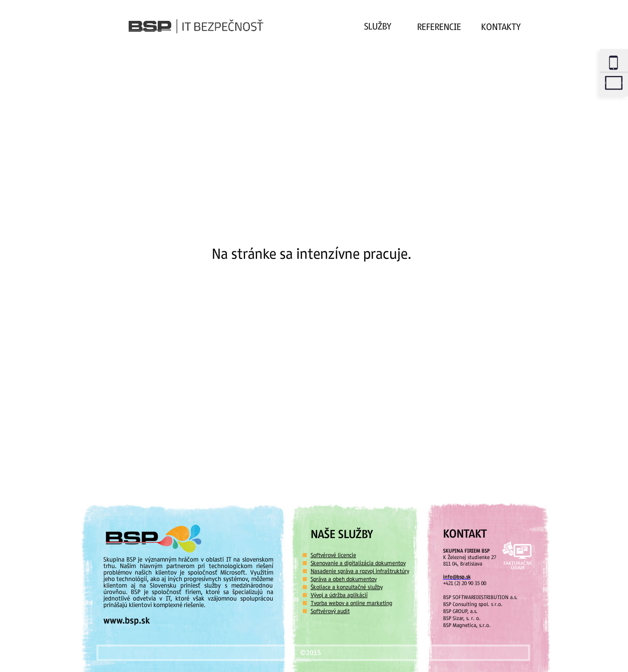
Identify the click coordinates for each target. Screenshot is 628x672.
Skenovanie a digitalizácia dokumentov (358, 563)
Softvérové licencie (333, 555)
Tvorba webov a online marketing (351, 603)
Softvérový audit (330, 611)
